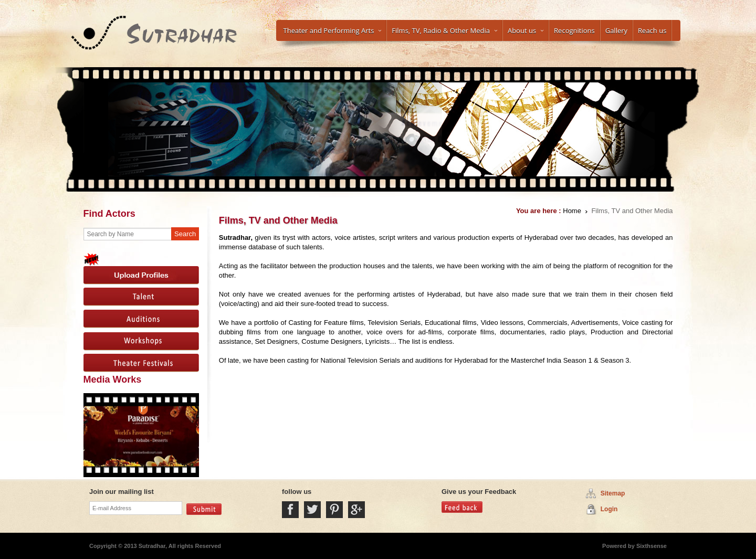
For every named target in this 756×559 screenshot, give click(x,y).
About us (526, 30)
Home (572, 211)
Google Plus (356, 510)
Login (609, 509)
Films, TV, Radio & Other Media (444, 30)
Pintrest (334, 510)
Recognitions (574, 30)
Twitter (312, 510)
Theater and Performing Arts (333, 30)
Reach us (652, 30)
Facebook (290, 510)
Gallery (616, 30)
